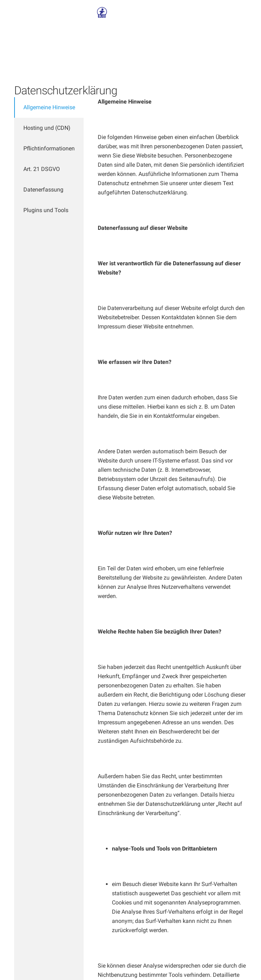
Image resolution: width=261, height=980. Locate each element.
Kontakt (160, 12)
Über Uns (131, 12)
